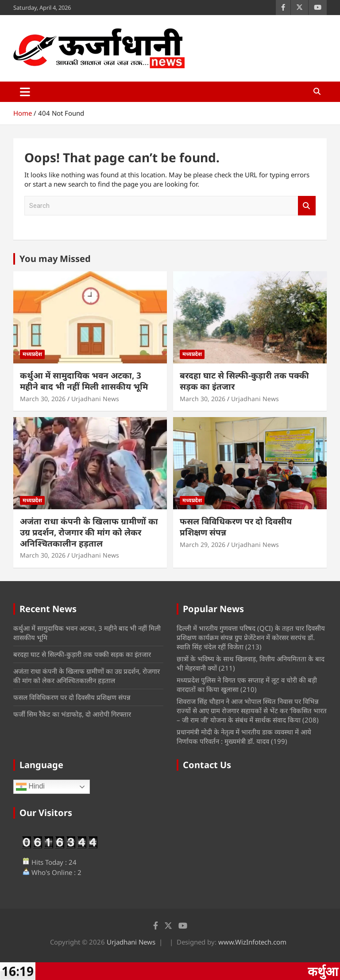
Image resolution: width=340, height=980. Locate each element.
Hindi (30, 787)
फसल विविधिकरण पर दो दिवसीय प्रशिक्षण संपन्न (236, 527)
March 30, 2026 (43, 399)
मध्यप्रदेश (32, 354)
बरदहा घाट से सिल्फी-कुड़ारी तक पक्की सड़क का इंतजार (244, 381)
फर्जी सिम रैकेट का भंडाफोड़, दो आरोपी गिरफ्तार (72, 714)
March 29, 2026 (203, 545)
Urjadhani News (95, 399)
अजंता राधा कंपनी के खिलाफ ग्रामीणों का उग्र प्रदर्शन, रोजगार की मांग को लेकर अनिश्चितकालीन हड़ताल (89, 532)
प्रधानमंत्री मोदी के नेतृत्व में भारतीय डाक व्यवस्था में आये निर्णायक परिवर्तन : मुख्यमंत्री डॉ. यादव (244, 736)
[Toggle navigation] (25, 92)
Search (307, 206)
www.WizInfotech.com (252, 942)
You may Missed (55, 259)
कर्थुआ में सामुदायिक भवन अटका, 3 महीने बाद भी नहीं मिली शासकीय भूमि (84, 381)
